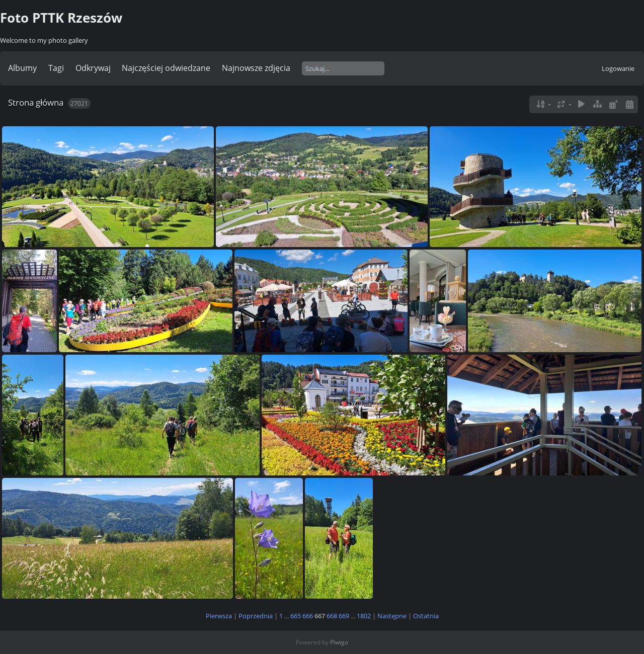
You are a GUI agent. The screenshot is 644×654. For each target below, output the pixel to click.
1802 (364, 616)
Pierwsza (219, 616)
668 (332, 616)
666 (308, 616)
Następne (392, 616)
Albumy (22, 68)
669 (344, 616)
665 (296, 616)
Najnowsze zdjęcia (256, 68)
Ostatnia (426, 616)
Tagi (56, 68)
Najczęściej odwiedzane (166, 68)
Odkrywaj (93, 68)
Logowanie (618, 68)
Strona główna (36, 102)
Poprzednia (256, 616)
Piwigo (339, 642)
